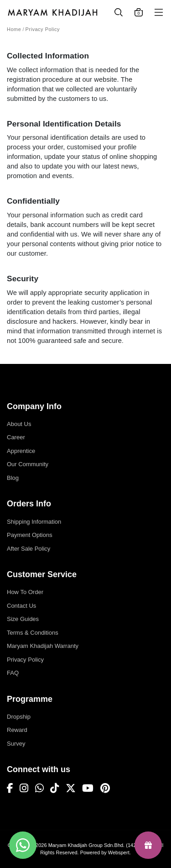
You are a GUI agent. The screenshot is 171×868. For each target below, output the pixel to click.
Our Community (28, 464)
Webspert (119, 852)
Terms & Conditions (33, 633)
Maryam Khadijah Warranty (43, 646)
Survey (16, 744)
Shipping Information (34, 522)
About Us (19, 424)
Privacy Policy (43, 29)
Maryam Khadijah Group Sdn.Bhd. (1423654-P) (101, 845)
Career (16, 437)
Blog (13, 478)
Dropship (19, 717)
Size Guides (23, 619)
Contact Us (21, 606)
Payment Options (30, 535)
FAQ (13, 673)
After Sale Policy (28, 549)
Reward (17, 730)
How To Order (25, 592)
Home (14, 29)
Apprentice (21, 451)
